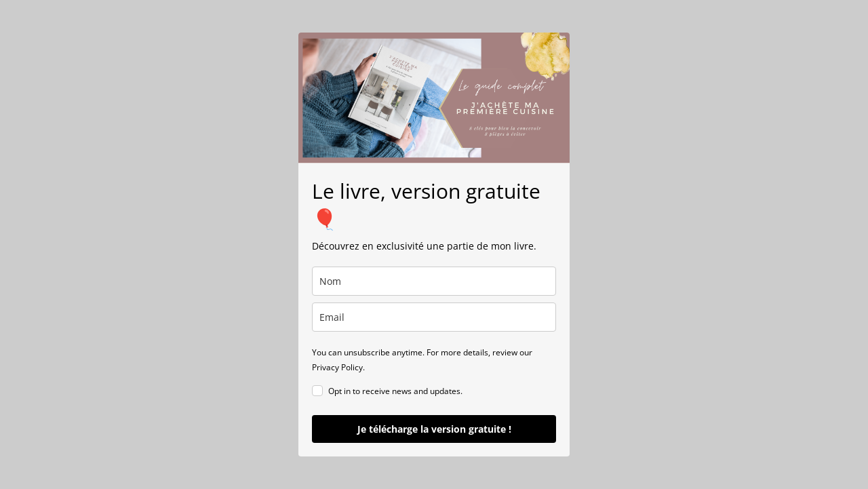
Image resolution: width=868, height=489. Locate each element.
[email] (434, 317)
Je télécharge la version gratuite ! (434, 429)
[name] (434, 281)
